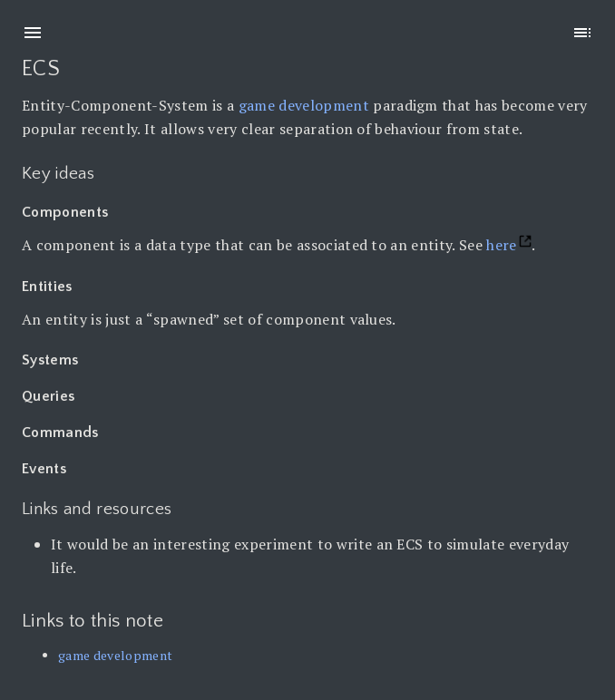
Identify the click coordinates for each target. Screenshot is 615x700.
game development (304, 105)
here (501, 245)
